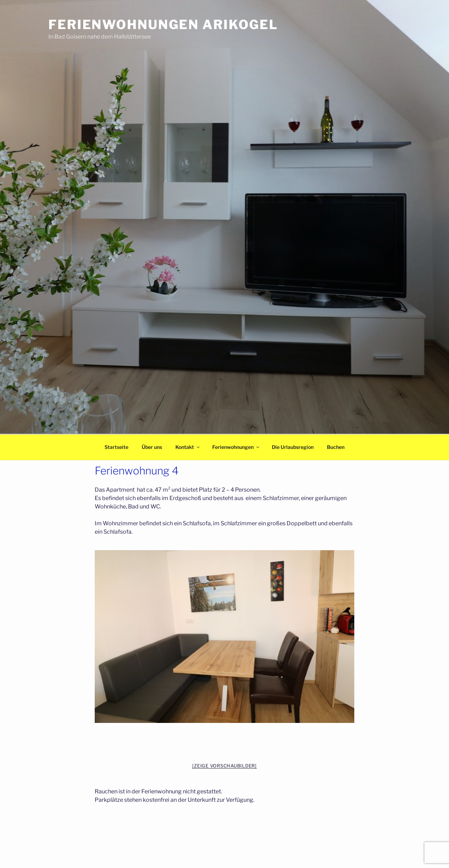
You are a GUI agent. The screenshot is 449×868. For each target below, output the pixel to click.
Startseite (116, 447)
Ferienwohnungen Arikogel (163, 25)
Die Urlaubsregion (293, 447)
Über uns (152, 447)
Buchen (336, 447)
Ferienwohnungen (236, 447)
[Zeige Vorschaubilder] (224, 766)
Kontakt (188, 447)
